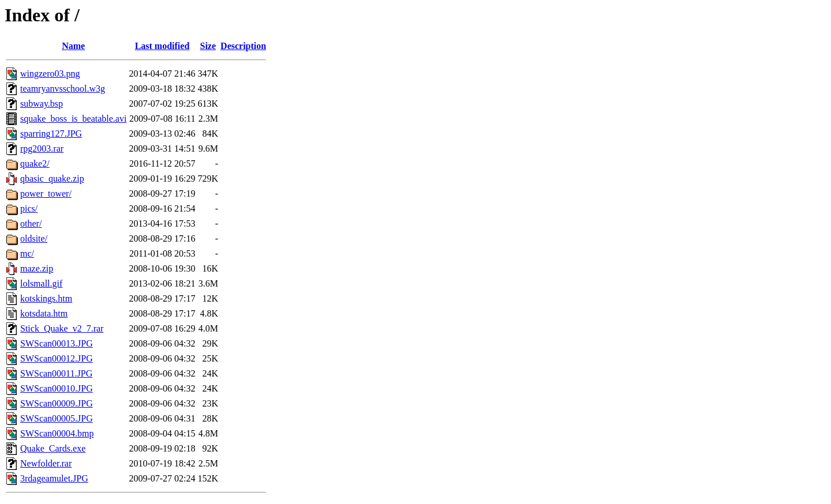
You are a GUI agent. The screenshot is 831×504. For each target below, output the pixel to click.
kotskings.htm (46, 298)
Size (208, 46)
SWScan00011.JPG (56, 373)
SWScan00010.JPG (57, 388)
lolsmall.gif (41, 283)
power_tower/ (46, 193)
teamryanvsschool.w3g (63, 89)
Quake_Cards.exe (53, 448)
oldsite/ (34, 238)
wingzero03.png (50, 74)
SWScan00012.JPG (57, 358)
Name (73, 46)
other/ (31, 223)
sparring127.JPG (51, 133)
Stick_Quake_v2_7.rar (62, 328)
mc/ (27, 253)
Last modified (162, 46)
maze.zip (37, 268)
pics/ (29, 208)
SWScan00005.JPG (57, 418)
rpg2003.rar (42, 148)
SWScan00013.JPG (57, 343)
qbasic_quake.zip (52, 178)
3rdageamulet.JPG (54, 478)
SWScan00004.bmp (57, 433)
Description (243, 46)
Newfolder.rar (46, 463)
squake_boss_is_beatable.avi (73, 119)
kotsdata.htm (44, 313)
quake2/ (35, 163)
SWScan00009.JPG (57, 403)
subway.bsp (42, 104)
